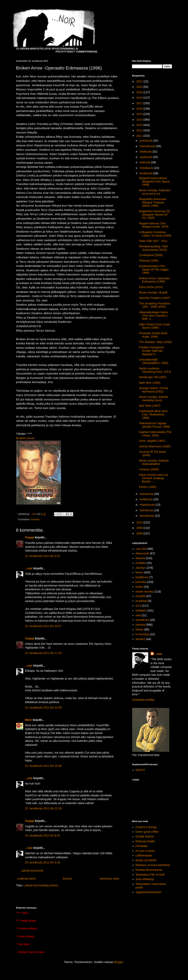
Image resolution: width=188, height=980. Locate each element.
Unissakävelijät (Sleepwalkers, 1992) (154, 361)
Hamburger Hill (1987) (153, 377)
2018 (140, 98)
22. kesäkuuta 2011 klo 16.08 (43, 766)
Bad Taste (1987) (150, 406)
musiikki (141, 596)
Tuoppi (30, 537)
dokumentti (142, 553)
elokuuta (145, 162)
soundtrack (142, 620)
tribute (139, 629)
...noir (29, 568)
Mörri (28, 720)
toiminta (35, 519)
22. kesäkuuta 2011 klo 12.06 (43, 708)
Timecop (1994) (149, 261)
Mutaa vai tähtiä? (146, 860)
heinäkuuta (147, 168)
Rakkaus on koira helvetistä (153, 865)
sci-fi (138, 606)
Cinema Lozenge (146, 827)
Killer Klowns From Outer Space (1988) (155, 326)
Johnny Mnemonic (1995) (155, 446)
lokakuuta (146, 152)
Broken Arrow (25, 438)
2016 (140, 109)
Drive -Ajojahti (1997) (152, 441)
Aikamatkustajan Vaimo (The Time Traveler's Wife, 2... (153, 316)
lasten (139, 587)
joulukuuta (146, 141)
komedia (141, 582)
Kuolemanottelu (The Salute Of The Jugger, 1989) (154, 270)
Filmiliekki (142, 846)
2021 (140, 81)
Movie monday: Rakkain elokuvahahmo (154, 462)
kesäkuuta (146, 173)
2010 (140, 522)
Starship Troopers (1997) (154, 298)
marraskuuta (148, 146)
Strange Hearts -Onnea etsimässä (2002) (153, 390)
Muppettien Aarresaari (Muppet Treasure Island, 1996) (153, 202)
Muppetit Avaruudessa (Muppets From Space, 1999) (155, 181)
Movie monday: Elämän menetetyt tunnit (154, 399)
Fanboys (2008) (149, 469)
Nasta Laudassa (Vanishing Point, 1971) (155, 370)
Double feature (145, 836)
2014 (140, 120)
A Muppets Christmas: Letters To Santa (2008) (155, 234)
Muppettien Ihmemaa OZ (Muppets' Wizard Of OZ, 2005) (154, 215)
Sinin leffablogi (145, 879)
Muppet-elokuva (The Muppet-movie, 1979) (154, 225)
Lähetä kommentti (32, 871)
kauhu (139, 572)
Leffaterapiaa (144, 855)
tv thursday (142, 634)
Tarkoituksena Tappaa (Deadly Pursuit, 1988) (154, 425)
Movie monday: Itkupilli (153, 292)
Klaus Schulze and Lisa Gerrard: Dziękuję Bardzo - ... (154, 478)
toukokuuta (147, 494)
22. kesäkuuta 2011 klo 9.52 (42, 556)
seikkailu (141, 610)
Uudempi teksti (26, 879)
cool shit (141, 549)
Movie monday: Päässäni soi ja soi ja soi (155, 192)
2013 (140, 125)
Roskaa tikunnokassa (149, 870)
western (140, 639)
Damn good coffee (147, 832)
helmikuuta (147, 510)
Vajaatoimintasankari (148, 892)
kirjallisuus (142, 577)
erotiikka (141, 563)
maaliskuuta (147, 505)
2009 (140, 528)
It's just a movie (145, 851)
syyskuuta (146, 157)
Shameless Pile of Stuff (150, 875)
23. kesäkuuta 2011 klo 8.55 (42, 835)
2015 (140, 114)
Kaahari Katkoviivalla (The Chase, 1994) (155, 434)
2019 (140, 92)
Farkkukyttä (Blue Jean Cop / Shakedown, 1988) (153, 414)
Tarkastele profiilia (143, 700)
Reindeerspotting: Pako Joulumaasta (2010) (154, 248)
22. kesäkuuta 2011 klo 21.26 (43, 808)
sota (138, 615)
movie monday (145, 592)
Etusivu (67, 879)
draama (140, 558)
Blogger (118, 962)
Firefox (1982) (148, 487)
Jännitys (141, 568)
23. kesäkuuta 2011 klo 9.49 (42, 862)
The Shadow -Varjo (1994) (155, 342)
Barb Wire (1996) (150, 383)
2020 (140, 87)
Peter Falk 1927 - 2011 (153, 241)
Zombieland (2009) (151, 255)
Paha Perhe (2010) (151, 287)
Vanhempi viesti (109, 879)
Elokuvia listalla (145, 841)
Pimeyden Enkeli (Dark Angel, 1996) (153, 335)
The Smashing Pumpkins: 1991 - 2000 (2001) (155, 305)
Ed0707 (140, 770)
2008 (140, 533)
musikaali (141, 601)
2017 (140, 103)
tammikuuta (147, 516)
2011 (140, 136)
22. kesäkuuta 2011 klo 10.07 (43, 626)
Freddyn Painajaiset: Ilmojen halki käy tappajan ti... (152, 351)
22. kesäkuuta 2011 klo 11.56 (43, 653)
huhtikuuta (146, 499)
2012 (140, 130)
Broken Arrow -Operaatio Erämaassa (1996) (154, 280)
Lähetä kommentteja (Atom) (41, 885)
